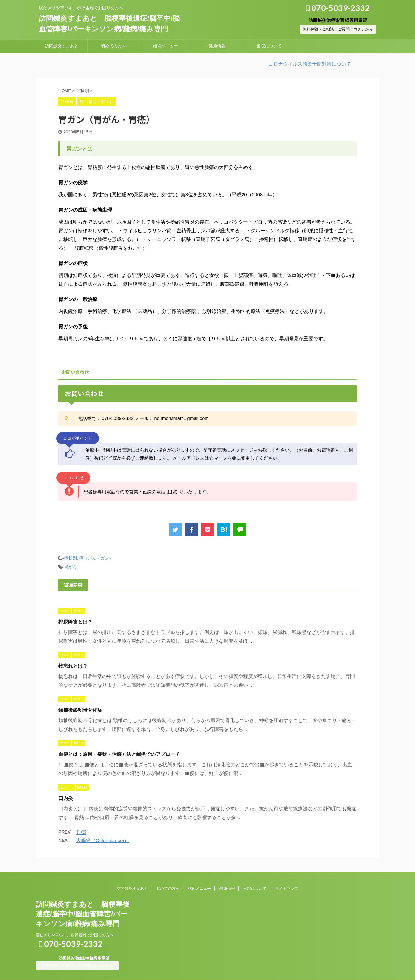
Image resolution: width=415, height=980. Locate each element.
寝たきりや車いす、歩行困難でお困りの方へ (75, 935)
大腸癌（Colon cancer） (103, 840)
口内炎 (66, 798)
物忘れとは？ (73, 666)
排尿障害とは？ (75, 622)
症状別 (71, 558)
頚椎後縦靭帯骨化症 (80, 710)
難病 (81, 832)
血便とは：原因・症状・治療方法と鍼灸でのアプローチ (119, 754)
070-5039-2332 (338, 8)
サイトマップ (287, 889)
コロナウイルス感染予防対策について (316, 64)
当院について (269, 46)
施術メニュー (165, 46)
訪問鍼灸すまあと (62, 46)
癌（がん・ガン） (96, 558)
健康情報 (217, 46)
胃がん (71, 567)
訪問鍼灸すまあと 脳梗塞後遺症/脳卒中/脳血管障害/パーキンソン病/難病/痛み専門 (83, 914)
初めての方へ (113, 46)
